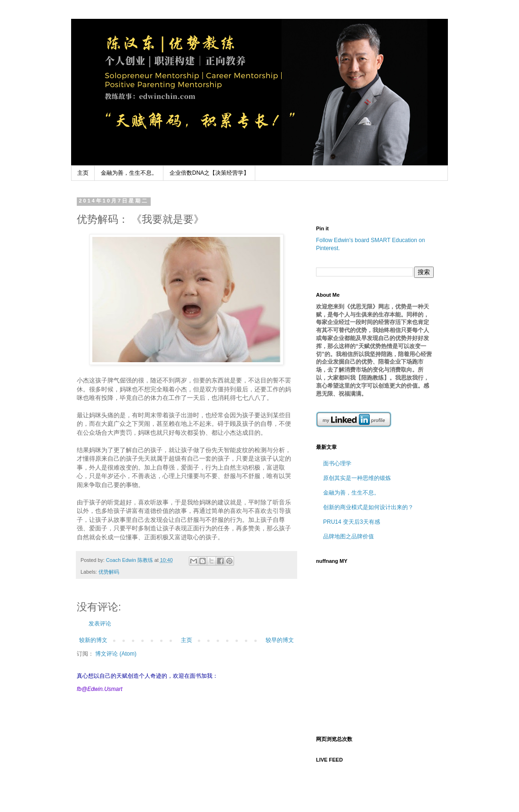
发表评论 (100, 624)
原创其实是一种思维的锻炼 (357, 478)
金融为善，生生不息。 (129, 173)
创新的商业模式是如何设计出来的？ (368, 507)
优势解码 (109, 572)
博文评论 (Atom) (116, 654)
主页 (83, 173)
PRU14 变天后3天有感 (352, 522)
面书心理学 (337, 463)
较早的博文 (280, 640)
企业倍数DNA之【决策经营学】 (209, 173)
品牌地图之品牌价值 (349, 536)
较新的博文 (93, 640)
